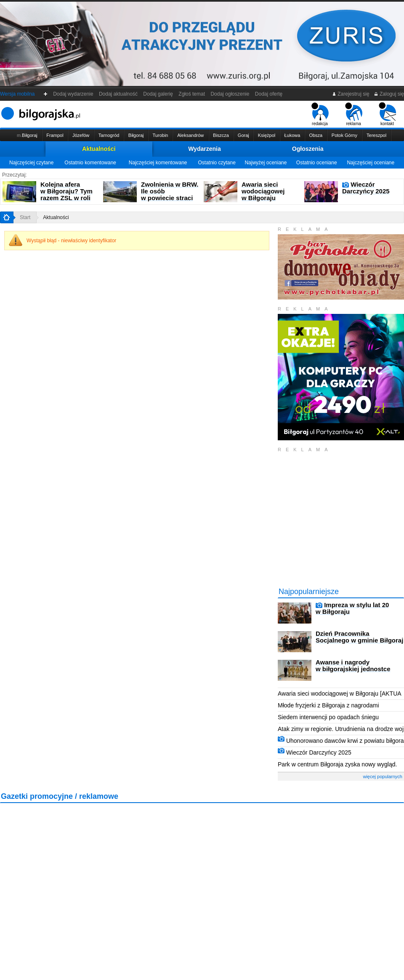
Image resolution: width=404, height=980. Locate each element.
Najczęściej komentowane (158, 163)
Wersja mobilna (17, 94)
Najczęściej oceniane (371, 163)
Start (25, 217)
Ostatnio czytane (217, 163)
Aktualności (99, 149)
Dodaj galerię (158, 94)
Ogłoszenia (308, 149)
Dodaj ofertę (269, 94)
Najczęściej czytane (31, 163)
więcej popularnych (383, 777)
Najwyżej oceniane (266, 163)
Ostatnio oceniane (317, 163)
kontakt (387, 114)
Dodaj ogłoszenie (230, 94)
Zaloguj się (389, 94)
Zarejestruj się (351, 94)
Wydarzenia (205, 149)
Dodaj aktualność (118, 94)
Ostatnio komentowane (90, 163)
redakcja (320, 114)
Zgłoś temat (192, 94)
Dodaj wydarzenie (73, 94)
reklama (354, 114)
